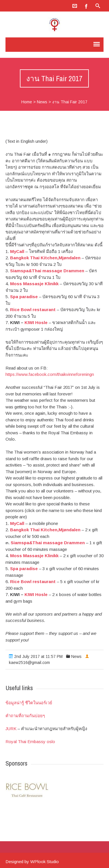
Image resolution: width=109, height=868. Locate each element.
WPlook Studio (45, 862)
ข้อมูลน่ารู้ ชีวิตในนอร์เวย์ (29, 703)
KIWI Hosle (36, 322)
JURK (11, 729)
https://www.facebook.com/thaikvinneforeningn (50, 374)
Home (27, 102)
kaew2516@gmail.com (29, 663)
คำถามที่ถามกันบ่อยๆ (25, 716)
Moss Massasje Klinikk (34, 284)
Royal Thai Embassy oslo (30, 742)
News (42, 102)
